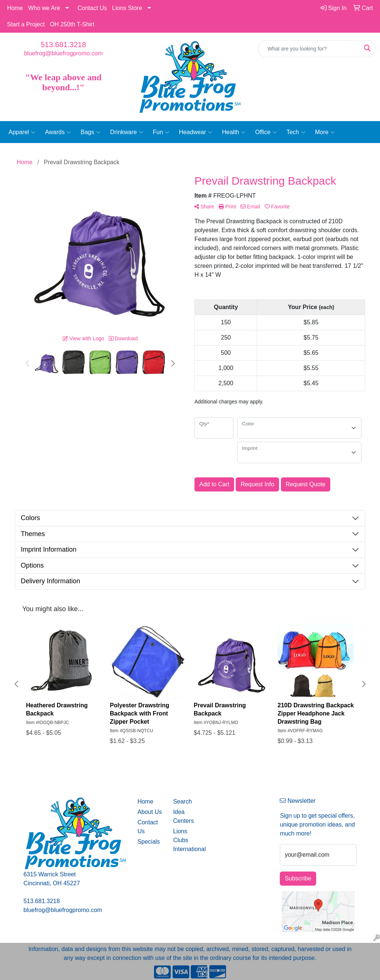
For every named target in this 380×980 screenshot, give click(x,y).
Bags (90, 132)
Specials (148, 842)
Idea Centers (183, 816)
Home (15, 8)
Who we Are (44, 8)
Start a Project (26, 24)
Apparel (22, 132)
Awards (58, 132)
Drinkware (127, 132)
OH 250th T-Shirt (72, 24)
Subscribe (298, 878)
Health (234, 132)
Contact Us (92, 8)
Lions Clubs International (186, 840)
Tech (296, 132)
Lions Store (127, 8)
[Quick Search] (309, 49)
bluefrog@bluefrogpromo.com (63, 53)
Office (266, 132)
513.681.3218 (63, 45)
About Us (150, 812)
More (325, 132)
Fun (161, 132)
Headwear (196, 132)
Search (182, 801)
